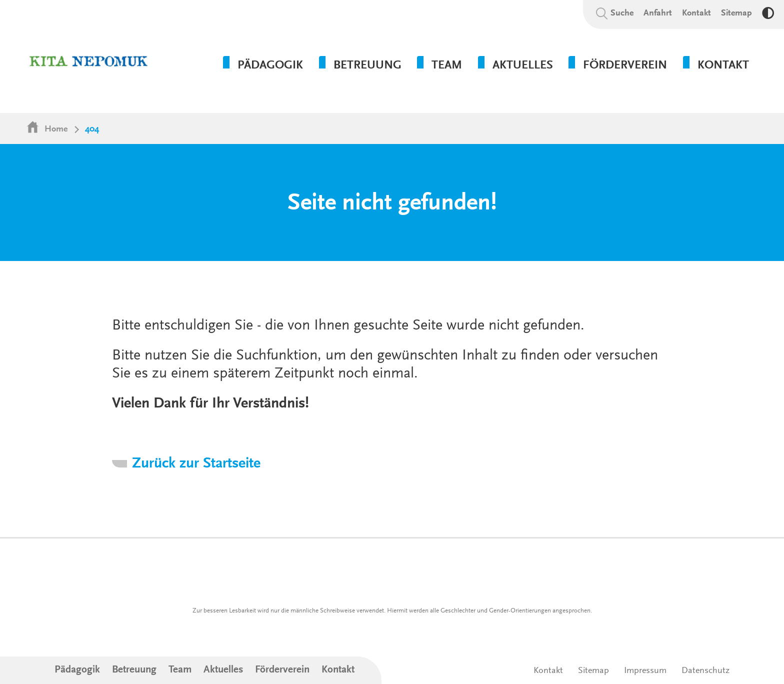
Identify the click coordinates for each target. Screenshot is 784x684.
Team (180, 670)
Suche (622, 13)
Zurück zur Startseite (196, 464)
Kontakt (696, 13)
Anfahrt (658, 13)
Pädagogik (77, 670)
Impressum (645, 671)
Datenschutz (705, 671)
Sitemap (736, 13)
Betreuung (134, 670)
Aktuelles (223, 670)
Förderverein (282, 670)
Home (56, 129)
